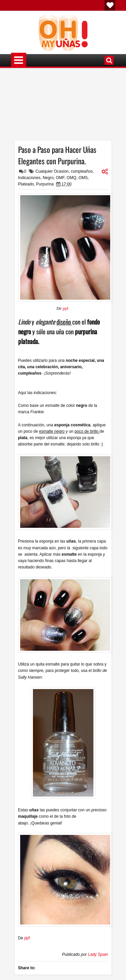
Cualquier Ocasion (52, 171)
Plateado (26, 184)
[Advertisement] (63, 106)
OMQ (71, 178)
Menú (19, 60)
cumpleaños (82, 171)
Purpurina (45, 184)
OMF (60, 178)
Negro (48, 178)
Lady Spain (98, 954)
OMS (83, 178)
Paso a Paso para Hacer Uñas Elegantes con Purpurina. (57, 155)
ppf (66, 308)
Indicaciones (29, 178)
